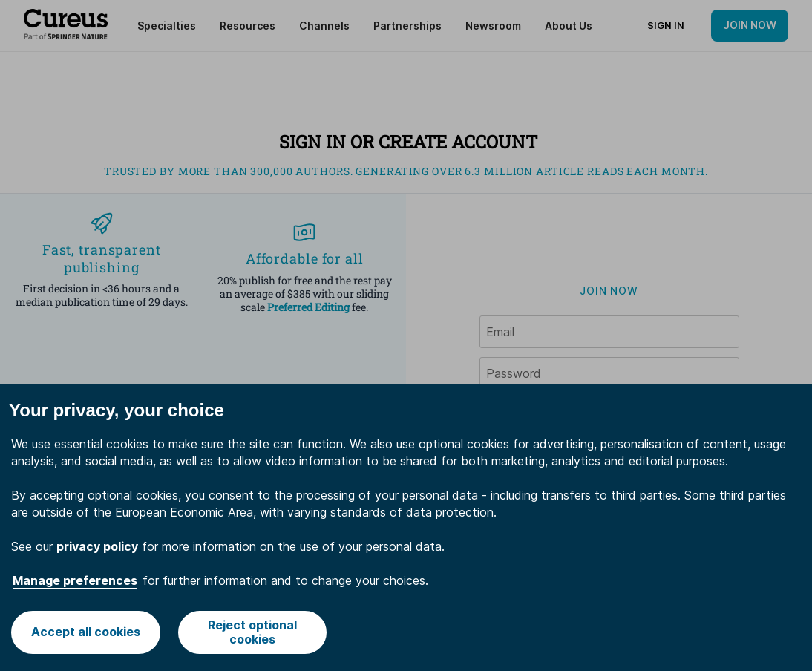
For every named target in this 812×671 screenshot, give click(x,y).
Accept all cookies (86, 632)
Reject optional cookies (252, 632)
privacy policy (97, 546)
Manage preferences (75, 580)
